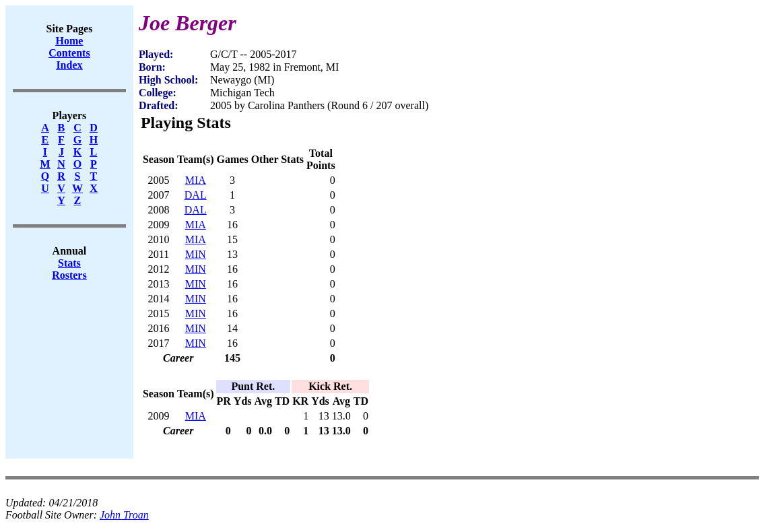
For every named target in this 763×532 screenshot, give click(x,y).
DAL (196, 195)
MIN (196, 254)
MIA (196, 180)
